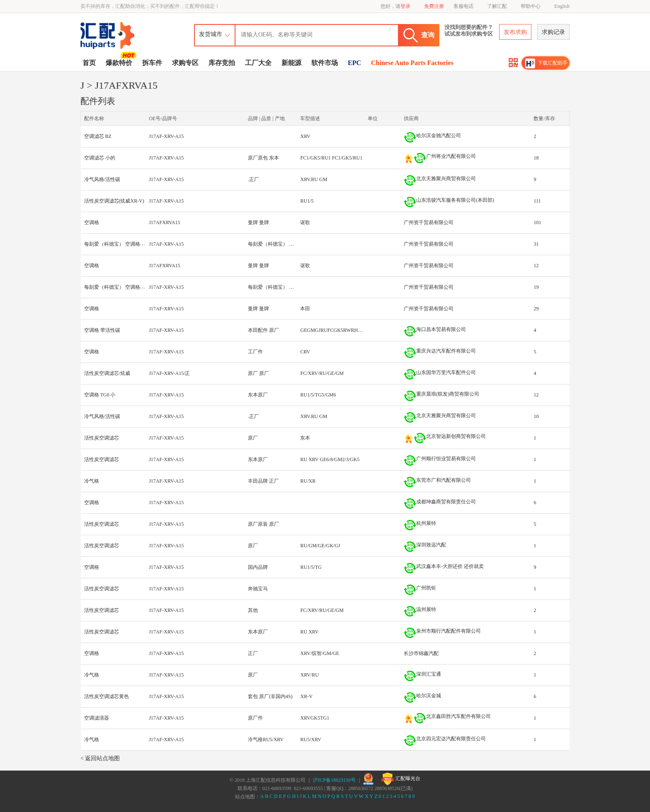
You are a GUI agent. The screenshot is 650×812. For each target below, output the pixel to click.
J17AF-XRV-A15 (166, 136)
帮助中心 (531, 6)
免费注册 (434, 6)
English (562, 6)
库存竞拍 (222, 63)
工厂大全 (258, 63)
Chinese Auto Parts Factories (412, 63)
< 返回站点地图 (100, 758)
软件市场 (325, 63)
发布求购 (515, 32)
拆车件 (152, 63)
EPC (354, 63)
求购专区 (185, 63)
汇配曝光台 (401, 779)
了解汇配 (497, 6)
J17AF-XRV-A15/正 (169, 373)
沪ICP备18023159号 (334, 780)
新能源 (291, 63)
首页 (89, 63)
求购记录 (553, 32)
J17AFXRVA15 (165, 222)
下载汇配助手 (546, 63)
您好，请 (395, 6)
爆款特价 (120, 62)
